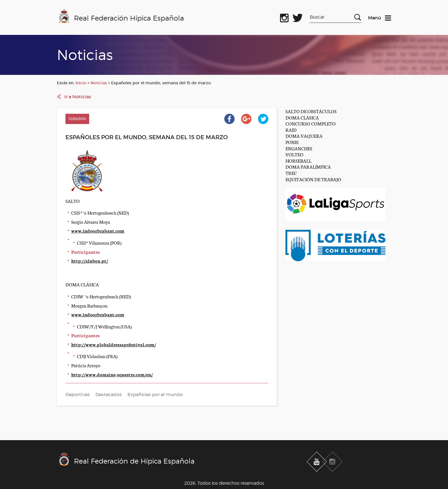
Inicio (81, 83)
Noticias (99, 83)
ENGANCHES (299, 148)
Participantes (85, 252)
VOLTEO (294, 154)
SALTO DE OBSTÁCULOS (311, 111)
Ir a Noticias (78, 97)
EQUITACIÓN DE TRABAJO (313, 179)
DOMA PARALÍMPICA (308, 166)
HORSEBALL (298, 160)
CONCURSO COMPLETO (311, 123)
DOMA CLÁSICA (302, 117)
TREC (291, 173)
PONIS (292, 142)
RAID (291, 130)
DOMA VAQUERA (304, 136)
